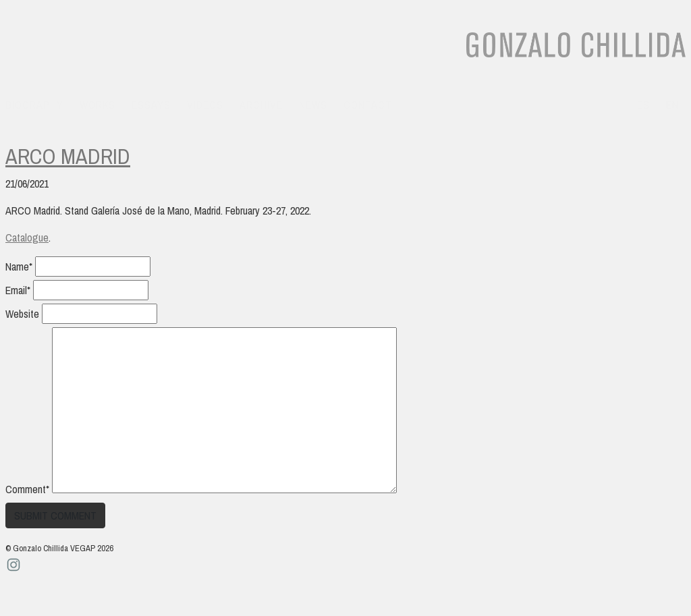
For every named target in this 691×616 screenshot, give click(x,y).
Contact (368, 105)
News (313, 105)
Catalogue (27, 237)
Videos (205, 105)
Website (22, 314)
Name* (19, 267)
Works (98, 105)
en (672, 105)
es (643, 105)
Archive (261, 105)
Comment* (27, 489)
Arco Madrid (68, 156)
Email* (18, 290)
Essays (151, 105)
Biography (34, 105)
